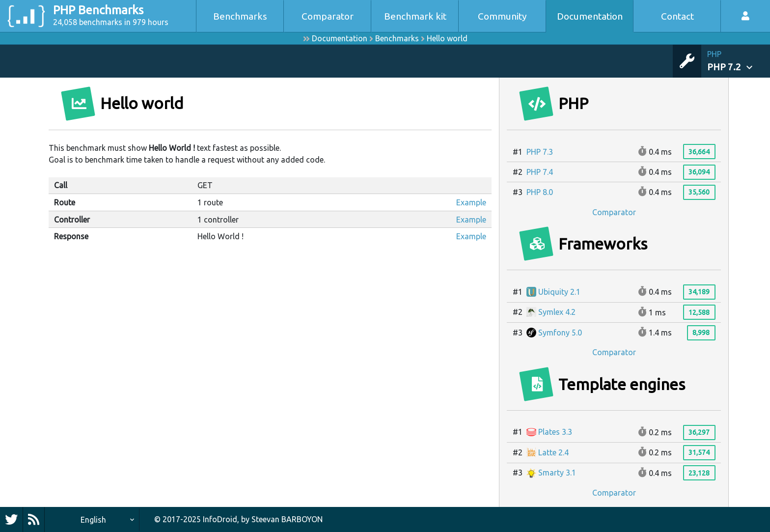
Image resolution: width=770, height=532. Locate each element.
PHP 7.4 (540, 172)
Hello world (447, 38)
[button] (739, 61)
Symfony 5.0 (554, 333)
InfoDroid (220, 519)
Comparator (328, 16)
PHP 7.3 (540, 152)
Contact (677, 16)
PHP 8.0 (540, 192)
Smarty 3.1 (551, 473)
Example (471, 202)
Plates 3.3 (549, 432)
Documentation (590, 16)
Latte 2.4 (548, 452)
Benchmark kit (415, 16)
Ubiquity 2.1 (553, 292)
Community (502, 16)
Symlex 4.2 (551, 312)
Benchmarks (240, 16)
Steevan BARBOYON (287, 519)
